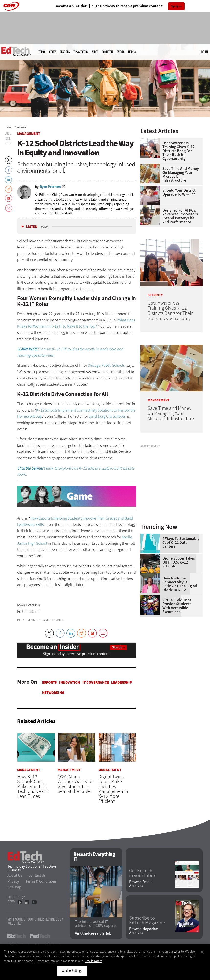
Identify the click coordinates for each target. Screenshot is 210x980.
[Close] (202, 952)
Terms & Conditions (41, 881)
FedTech (40, 936)
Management (22, 127)
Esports (49, 682)
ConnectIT (108, 52)
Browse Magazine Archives (144, 931)
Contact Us (37, 875)
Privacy (13, 881)
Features (65, 52)
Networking (53, 693)
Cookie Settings (72, 971)
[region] (105, 962)
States (53, 52)
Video (95, 52)
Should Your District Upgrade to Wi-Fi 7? (179, 192)
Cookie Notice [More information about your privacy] (94, 961)
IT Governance (96, 682)
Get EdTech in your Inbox (142, 873)
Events (121, 52)
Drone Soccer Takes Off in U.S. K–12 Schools (179, 562)
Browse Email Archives (140, 884)
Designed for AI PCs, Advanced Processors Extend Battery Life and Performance (180, 216)
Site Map (14, 887)
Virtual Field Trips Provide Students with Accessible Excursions (177, 606)
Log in (204, 52)
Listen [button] (32, 227)
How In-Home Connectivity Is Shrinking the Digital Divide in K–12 (180, 584)
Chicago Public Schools (106, 365)
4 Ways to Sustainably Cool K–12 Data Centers (181, 543)
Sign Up (175, 6)
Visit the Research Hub (93, 933)
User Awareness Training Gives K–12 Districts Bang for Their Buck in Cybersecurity (178, 151)
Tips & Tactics (81, 52)
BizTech (17, 936)
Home (9, 127)
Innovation (70, 682)
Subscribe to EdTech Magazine (147, 921)
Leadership (122, 682)
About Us (15, 875)
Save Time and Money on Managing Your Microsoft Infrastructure (181, 175)
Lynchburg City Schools (107, 416)
